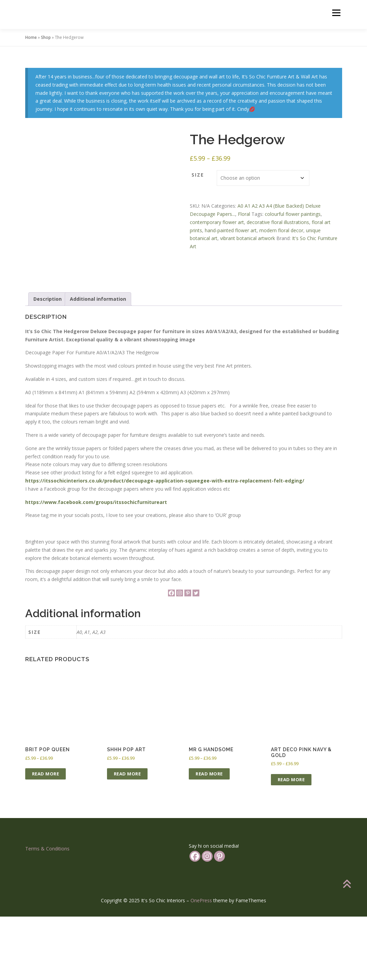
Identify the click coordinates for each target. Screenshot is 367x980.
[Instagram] (180, 656)
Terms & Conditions (47, 912)
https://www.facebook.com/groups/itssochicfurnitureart (96, 565)
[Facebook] (171, 656)
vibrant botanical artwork (248, 238)
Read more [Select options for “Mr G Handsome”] (209, 837)
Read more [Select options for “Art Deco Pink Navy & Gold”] (291, 843)
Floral (244, 214)
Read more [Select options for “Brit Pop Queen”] (46, 837)
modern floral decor (281, 230)
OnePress (201, 964)
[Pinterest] (188, 656)
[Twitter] (196, 656)
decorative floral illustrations (278, 222)
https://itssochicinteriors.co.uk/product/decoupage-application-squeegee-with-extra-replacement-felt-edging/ (165, 544)
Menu (336, 13)
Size (198, 175)
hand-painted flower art (231, 230)
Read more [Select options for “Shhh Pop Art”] (127, 837)
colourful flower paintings (293, 214)
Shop (46, 37)
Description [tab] (48, 362)
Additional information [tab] (98, 362)
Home (31, 37)
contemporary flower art (217, 222)
